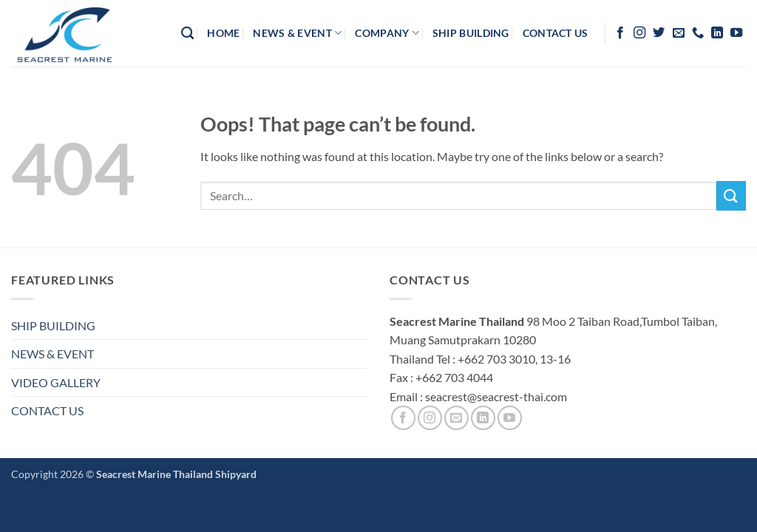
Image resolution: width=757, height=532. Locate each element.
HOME (223, 33)
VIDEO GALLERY (56, 382)
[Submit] (731, 195)
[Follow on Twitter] (659, 33)
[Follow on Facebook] (620, 33)
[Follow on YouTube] (736, 33)
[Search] (187, 34)
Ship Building (471, 33)
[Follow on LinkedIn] (717, 33)
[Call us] (698, 33)
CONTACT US (47, 410)
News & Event (297, 33)
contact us (556, 33)
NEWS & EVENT (52, 354)
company (387, 33)
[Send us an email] (679, 33)
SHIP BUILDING (53, 325)
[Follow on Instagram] (639, 33)
